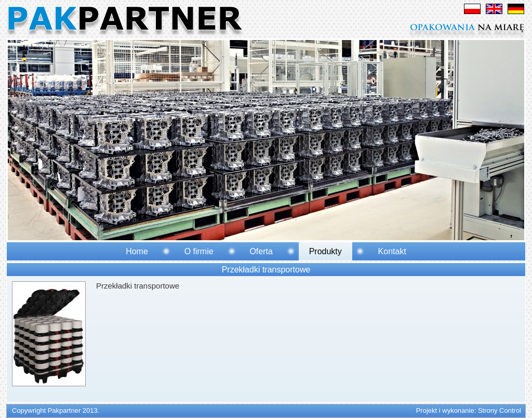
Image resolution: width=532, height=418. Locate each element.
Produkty (325, 251)
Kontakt (392, 251)
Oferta (261, 251)
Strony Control (500, 410)
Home (137, 251)
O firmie (199, 251)
